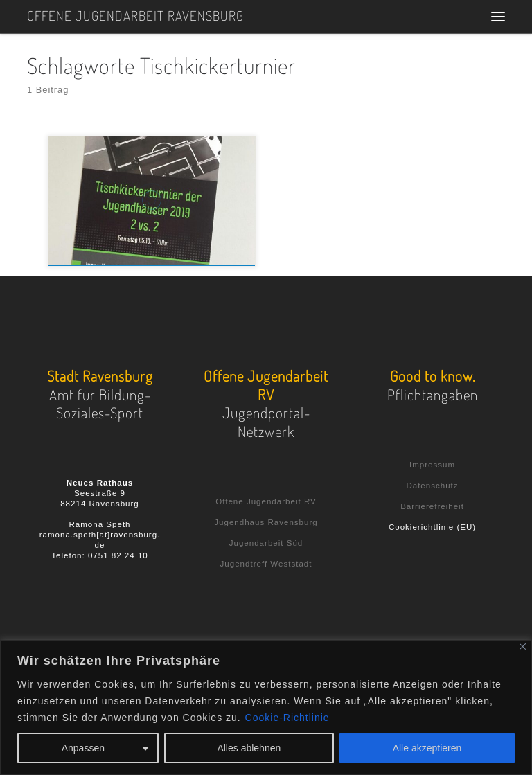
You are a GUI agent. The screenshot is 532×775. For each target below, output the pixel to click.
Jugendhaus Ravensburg (266, 522)
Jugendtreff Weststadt (266, 564)
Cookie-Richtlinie (287, 718)
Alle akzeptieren (427, 748)
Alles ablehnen (249, 748)
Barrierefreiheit (432, 506)
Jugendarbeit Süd (266, 543)
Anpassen (83, 748)
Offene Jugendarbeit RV (266, 501)
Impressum (432, 465)
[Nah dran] (523, 647)
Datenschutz (432, 486)
